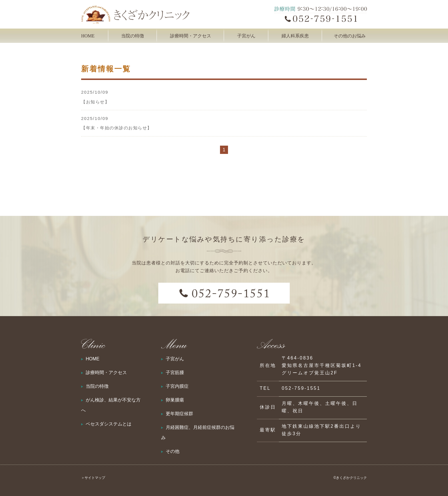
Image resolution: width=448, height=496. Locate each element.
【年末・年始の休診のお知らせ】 (117, 128)
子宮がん (175, 359)
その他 (173, 451)
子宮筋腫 (175, 372)
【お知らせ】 (95, 102)
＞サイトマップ (93, 478)
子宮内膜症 (177, 386)
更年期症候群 (179, 414)
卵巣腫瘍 (175, 400)
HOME (88, 36)
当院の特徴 (133, 36)
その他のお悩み (350, 36)
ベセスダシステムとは (109, 424)
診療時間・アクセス (191, 36)
